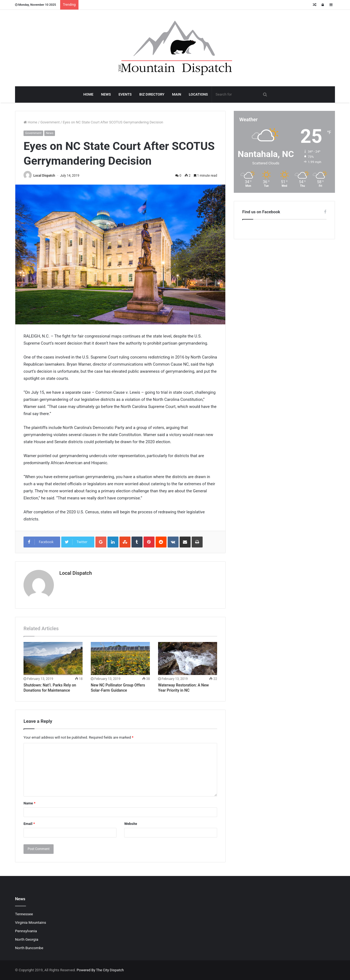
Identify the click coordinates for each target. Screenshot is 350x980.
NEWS (106, 94)
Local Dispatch (44, 176)
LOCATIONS (198, 94)
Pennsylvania (26, 931)
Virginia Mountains (31, 922)
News (50, 133)
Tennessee (24, 914)
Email (29, 824)
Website (131, 824)
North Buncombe (29, 948)
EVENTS (125, 94)
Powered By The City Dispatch (100, 970)
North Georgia (27, 939)
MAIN (177, 94)
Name (30, 803)
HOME (88, 94)
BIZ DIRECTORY (152, 94)
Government (50, 122)
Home (30, 122)
